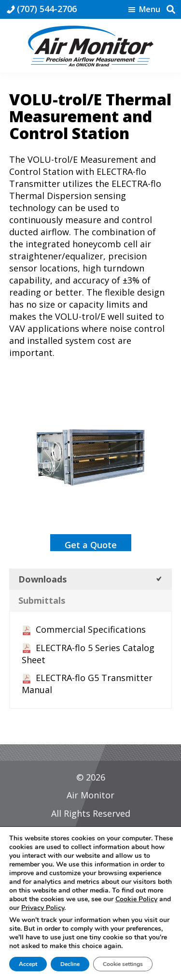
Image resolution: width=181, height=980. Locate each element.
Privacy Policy (43, 908)
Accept (28, 964)
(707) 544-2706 (47, 9)
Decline (70, 964)
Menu (150, 10)
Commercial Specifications (91, 629)
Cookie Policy (136, 899)
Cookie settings (123, 964)
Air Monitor (90, 795)
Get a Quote (91, 545)
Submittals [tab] (42, 600)
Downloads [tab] (42, 579)
